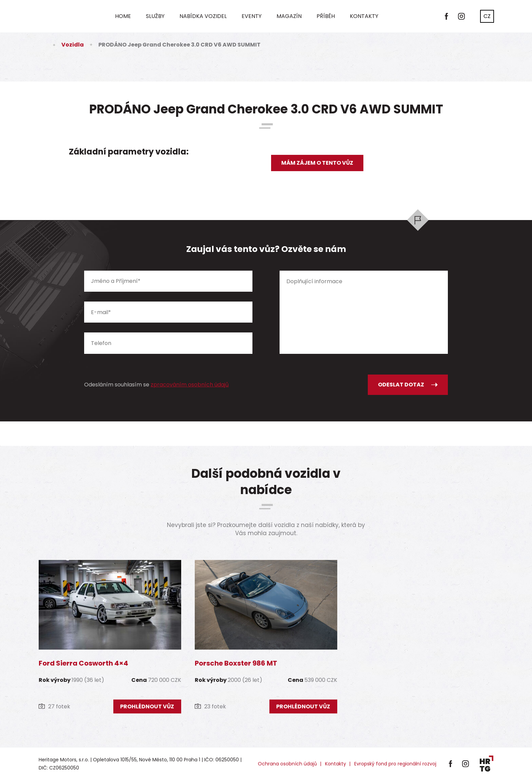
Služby (155, 16)
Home (123, 16)
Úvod (43, 45)
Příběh (326, 16)
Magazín (289, 16)
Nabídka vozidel (203, 16)
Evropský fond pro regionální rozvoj (395, 764)
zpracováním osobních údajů (190, 385)
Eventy (252, 16)
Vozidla (73, 45)
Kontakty (364, 16)
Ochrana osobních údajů (287, 764)
